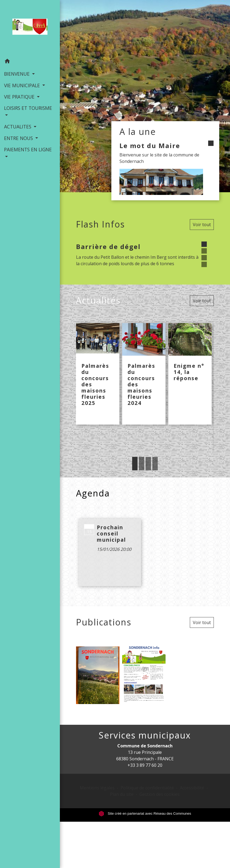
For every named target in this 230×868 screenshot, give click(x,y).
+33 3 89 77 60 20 (145, 765)
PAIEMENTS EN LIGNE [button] (28, 149)
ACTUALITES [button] (18, 127)
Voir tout (202, 225)
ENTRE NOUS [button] (19, 138)
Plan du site (122, 794)
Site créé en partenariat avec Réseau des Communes (145, 813)
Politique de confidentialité (147, 788)
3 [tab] (148, 464)
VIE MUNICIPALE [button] (23, 85)
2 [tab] (142, 464)
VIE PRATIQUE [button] (20, 97)
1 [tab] (135, 464)
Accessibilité (192, 788)
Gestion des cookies (159, 794)
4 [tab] (155, 464)
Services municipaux (145, 735)
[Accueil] (30, 28)
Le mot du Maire (150, 146)
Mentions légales (97, 788)
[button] (30, 62)
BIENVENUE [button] (18, 74)
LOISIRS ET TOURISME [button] (28, 108)
